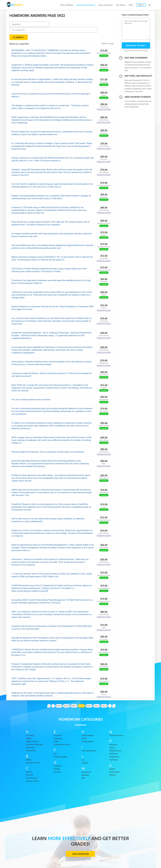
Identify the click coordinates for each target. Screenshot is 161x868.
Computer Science (34, 768)
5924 (97, 693)
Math (84, 765)
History (85, 726)
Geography (58, 753)
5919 (59, 693)
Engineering (59, 726)
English (57, 729)
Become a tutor (61, 858)
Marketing (86, 762)
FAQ (131, 5)
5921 (74, 693)
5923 (89, 693)
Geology (57, 756)
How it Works (67, 5)
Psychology (114, 747)
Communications (33, 765)
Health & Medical (89, 723)
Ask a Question (106, 5)
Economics (58, 723)
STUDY (20, 5)
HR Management (88, 729)
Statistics (113, 762)
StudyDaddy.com (87, 862)
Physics (113, 735)
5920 (66, 693)
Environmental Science (63, 732)
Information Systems (90, 738)
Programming (115, 744)
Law (83, 747)
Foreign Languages (62, 744)
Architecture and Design (36, 732)
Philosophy (114, 732)
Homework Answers (86, 5)
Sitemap (143, 858)
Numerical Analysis (117, 723)
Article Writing (32, 738)
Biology (29, 747)
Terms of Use (129, 858)
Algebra (29, 726)
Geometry (58, 759)
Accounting (31, 723)
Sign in (141, 5)
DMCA (115, 858)
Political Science (116, 738)
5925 (104, 693)
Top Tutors (121, 5)
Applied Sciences (33, 729)
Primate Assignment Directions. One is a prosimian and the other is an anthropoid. (48, 439)
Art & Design (31, 735)
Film (56, 741)
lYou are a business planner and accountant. (31, 387)
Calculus (30, 759)
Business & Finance (34, 750)
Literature (86, 750)
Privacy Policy (102, 858)
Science (113, 756)
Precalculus (114, 741)
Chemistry (30, 762)
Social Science (116, 759)
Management (87, 759)
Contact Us (86, 858)
